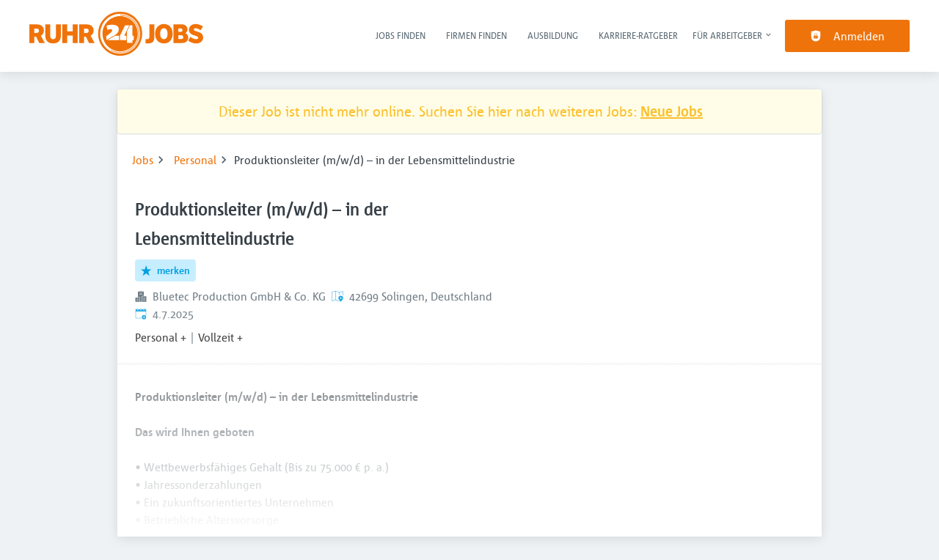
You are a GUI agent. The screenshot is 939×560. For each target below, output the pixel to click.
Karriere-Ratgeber (638, 35)
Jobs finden (401, 35)
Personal (195, 160)
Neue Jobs (672, 111)
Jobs (143, 160)
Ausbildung (553, 35)
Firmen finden (476, 35)
